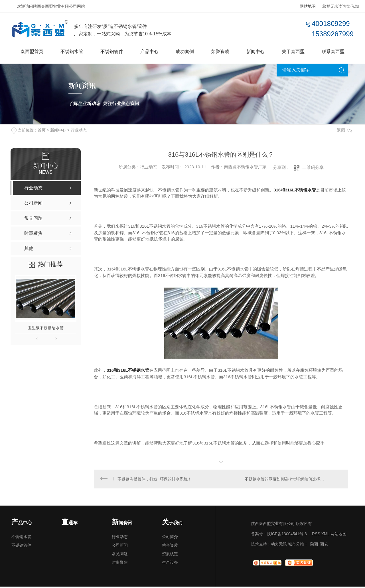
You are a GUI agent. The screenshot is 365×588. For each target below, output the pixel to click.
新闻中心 (255, 51)
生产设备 (170, 564)
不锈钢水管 (72, 51)
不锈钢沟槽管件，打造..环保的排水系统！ (155, 480)
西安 (324, 545)
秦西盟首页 (32, 51)
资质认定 (170, 555)
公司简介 (170, 538)
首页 (42, 130)
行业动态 (79, 130)
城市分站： (298, 545)
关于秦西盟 (293, 51)
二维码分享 (313, 167)
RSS (316, 535)
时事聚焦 (120, 564)
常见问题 (120, 555)
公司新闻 (120, 547)
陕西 (314, 545)
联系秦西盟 (333, 51)
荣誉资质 (220, 51)
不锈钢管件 (112, 51)
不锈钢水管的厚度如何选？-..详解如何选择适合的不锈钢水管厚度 (293, 480)
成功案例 (185, 51)
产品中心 (149, 51)
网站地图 (308, 6)
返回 (344, 130)
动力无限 (279, 545)
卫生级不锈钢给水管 (46, 328)
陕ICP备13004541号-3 (287, 535)
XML (325, 535)
